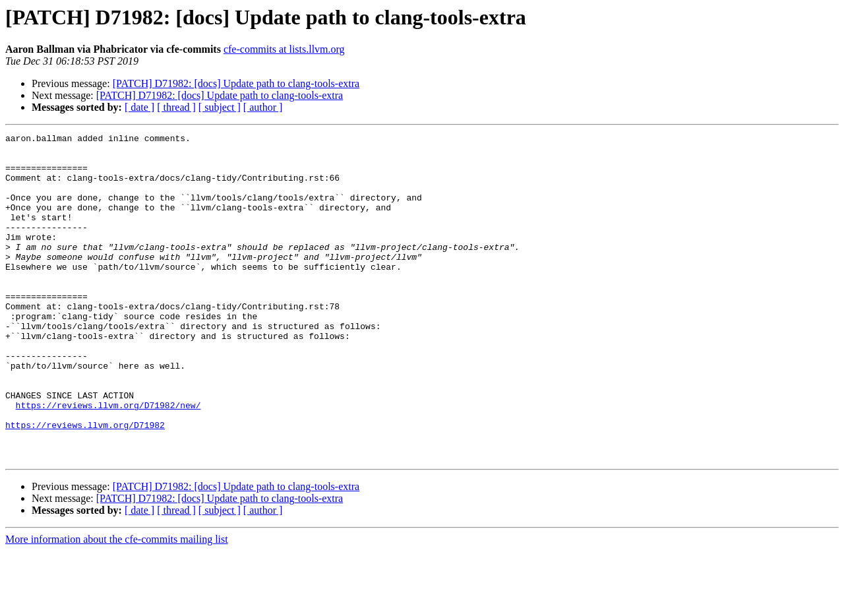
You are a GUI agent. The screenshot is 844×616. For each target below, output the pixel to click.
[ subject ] (220, 107)
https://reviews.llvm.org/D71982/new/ (108, 460)
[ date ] (139, 107)
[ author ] (263, 107)
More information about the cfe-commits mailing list (117, 604)
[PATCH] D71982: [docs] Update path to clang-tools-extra (236, 83)
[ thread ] (176, 107)
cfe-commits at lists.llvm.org (284, 49)
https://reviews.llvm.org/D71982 (85, 484)
